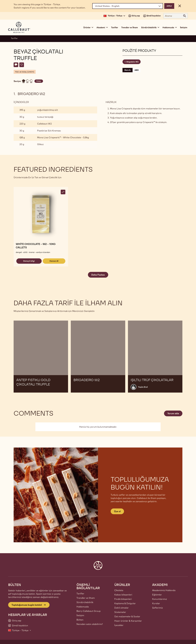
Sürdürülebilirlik (85, 602)
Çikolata (119, 590)
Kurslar (156, 603)
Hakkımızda (83, 607)
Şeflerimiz (157, 608)
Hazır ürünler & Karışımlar (128, 621)
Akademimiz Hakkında (164, 590)
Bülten (80, 620)
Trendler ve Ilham (86, 598)
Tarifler (115, 27)
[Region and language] (128, 6)
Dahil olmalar (121, 608)
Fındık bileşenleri (123, 599)
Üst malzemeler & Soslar (127, 616)
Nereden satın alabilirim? (90, 624)
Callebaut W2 (44, 124)
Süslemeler (120, 612)
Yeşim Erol (143, 387)
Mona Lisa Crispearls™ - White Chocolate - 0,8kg (63, 137)
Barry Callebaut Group (89, 611)
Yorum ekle (173, 413)
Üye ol (117, 511)
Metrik (128, 70)
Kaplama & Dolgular (125, 603)
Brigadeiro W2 (132, 62)
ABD (137, 70)
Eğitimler (157, 595)
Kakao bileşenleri (123, 595)
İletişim (184, 27)
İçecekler (119, 625)
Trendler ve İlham (130, 27)
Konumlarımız (160, 599)
